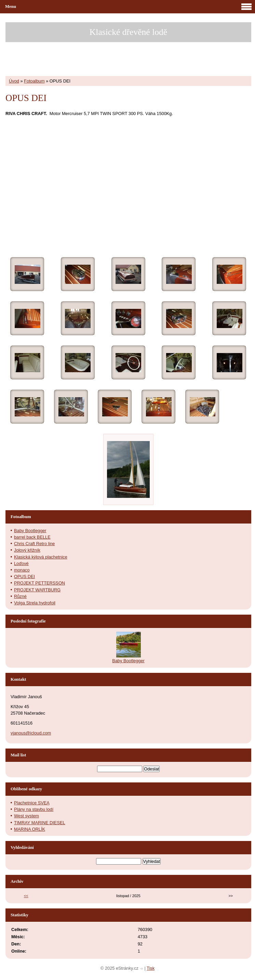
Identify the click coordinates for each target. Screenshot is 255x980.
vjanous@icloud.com (31, 733)
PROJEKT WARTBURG (37, 590)
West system (26, 816)
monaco (22, 570)
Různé (20, 596)
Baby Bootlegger (30, 531)
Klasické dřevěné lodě (128, 32)
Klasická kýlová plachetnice (41, 557)
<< (26, 896)
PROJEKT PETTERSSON (39, 583)
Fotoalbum (34, 81)
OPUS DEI (24, 576)
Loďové (21, 563)
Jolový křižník (27, 550)
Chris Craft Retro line (34, 544)
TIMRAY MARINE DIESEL (40, 823)
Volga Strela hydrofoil (35, 603)
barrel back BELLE (32, 537)
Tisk (151, 968)
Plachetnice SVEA (32, 803)
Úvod (14, 81)
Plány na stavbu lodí (34, 809)
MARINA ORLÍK (30, 829)
